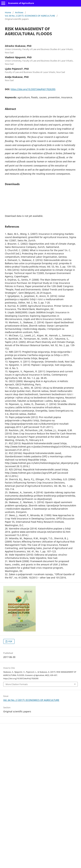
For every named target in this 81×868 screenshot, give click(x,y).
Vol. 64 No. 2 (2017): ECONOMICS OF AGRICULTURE (30, 16)
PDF (10, 641)
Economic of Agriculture (21, 3)
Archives (19, 12)
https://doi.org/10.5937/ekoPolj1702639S (33, 89)
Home (8, 12)
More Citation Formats (17, 684)
